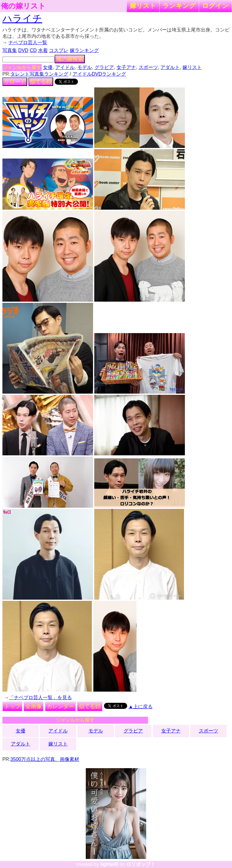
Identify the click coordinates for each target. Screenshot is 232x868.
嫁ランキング (84, 50)
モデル (85, 67)
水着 (43, 50)
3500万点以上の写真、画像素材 (45, 759)
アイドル (65, 67)
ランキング (179, 6)
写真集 (10, 50)
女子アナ (126, 67)
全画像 (34, 706)
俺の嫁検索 (70, 59)
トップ (12, 706)
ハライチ (22, 18)
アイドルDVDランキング (99, 74)
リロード (15, 82)
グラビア (104, 67)
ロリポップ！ (141, 864)
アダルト (170, 67)
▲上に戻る (140, 707)
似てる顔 (41, 82)
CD (33, 50)
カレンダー (60, 706)
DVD (23, 50)
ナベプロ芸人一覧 (28, 43)
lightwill (109, 864)
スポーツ (148, 67)
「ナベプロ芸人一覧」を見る (40, 698)
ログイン (215, 6)
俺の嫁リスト (23, 6)
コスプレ (59, 50)
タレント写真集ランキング (39, 74)
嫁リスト (143, 6)
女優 (48, 67)
